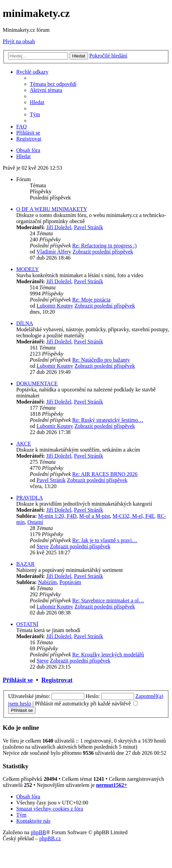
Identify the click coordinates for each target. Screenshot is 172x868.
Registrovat (57, 680)
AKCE (24, 444)
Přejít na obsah (19, 41)
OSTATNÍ (27, 624)
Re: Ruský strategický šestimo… (108, 420)
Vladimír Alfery (54, 252)
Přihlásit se (18, 680)
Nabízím (47, 582)
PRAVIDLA (30, 498)
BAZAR (25, 564)
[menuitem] (53, 84)
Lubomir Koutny (55, 306)
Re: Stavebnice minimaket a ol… (108, 600)
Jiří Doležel (59, 227)
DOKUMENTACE (37, 383)
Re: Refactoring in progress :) (104, 246)
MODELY (28, 269)
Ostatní (35, 522)
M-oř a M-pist (95, 516)
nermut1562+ (112, 785)
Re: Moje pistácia (91, 300)
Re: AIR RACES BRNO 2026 (105, 474)
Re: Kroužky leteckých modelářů (108, 655)
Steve (43, 546)
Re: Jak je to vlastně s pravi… (105, 540)
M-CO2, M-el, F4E (133, 516)
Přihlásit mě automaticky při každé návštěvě (86, 704)
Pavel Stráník (89, 227)
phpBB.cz (50, 838)
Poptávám (70, 582)
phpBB (38, 832)
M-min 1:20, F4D (57, 516)
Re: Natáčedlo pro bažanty (101, 360)
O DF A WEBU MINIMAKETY (52, 209)
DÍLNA (25, 323)
